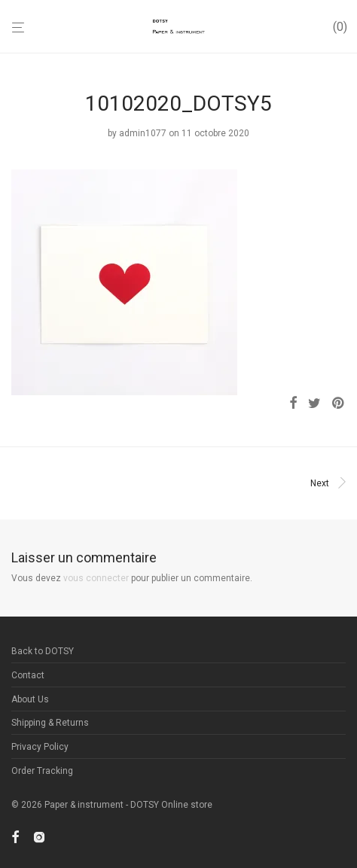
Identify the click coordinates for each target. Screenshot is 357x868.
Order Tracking (42, 771)
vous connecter (96, 578)
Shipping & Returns (50, 723)
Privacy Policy (40, 747)
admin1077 (143, 133)
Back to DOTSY (43, 651)
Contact (28, 675)
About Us (30, 699)
